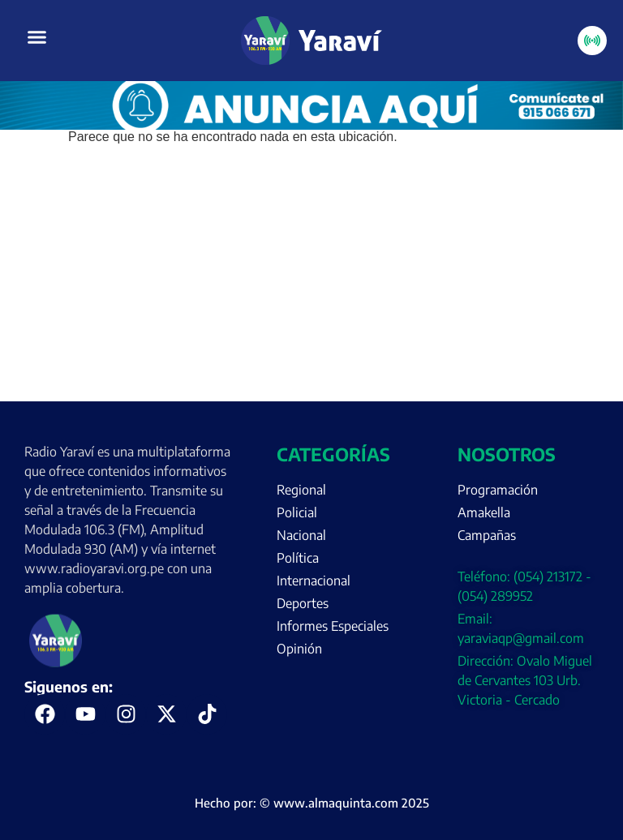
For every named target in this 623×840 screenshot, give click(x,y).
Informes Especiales (333, 626)
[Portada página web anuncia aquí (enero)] (311, 125)
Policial (297, 512)
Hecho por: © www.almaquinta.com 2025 (312, 803)
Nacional (301, 535)
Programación (498, 490)
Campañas (487, 535)
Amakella (484, 512)
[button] (37, 37)
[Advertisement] (311, 280)
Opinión (299, 649)
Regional (301, 490)
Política (298, 558)
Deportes (303, 603)
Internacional (314, 581)
